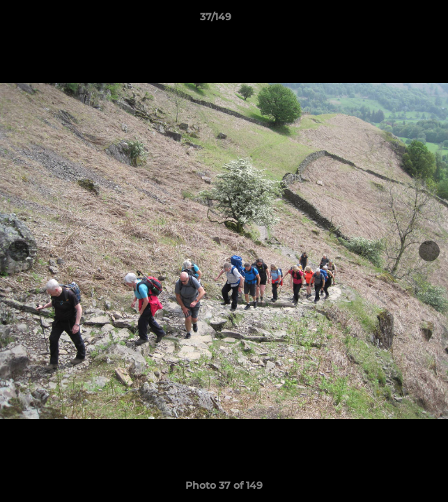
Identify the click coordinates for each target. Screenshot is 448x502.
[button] (398, 20)
